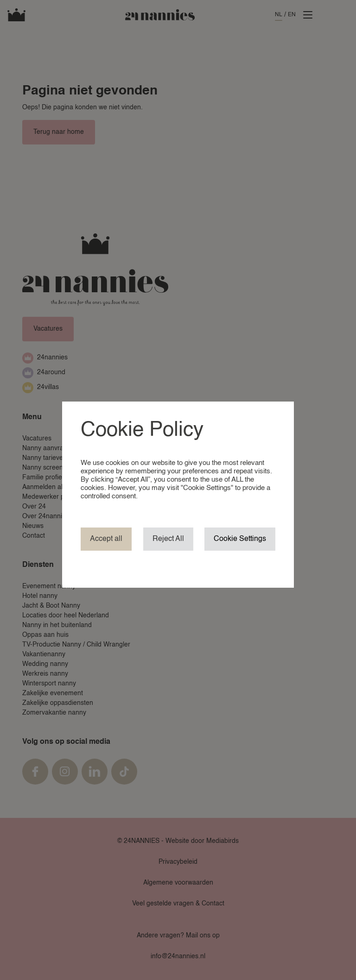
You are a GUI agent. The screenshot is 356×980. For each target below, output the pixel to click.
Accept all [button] (106, 539)
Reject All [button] (168, 539)
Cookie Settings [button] (240, 539)
